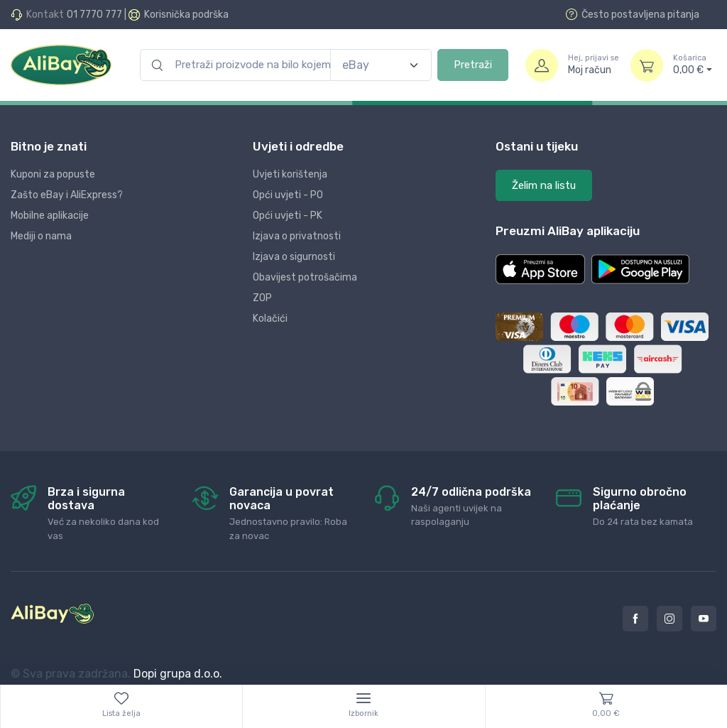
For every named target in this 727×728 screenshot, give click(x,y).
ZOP (262, 298)
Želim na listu (544, 185)
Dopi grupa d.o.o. (178, 674)
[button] (540, 269)
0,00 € (693, 65)
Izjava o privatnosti (297, 236)
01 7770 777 (94, 15)
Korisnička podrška (186, 15)
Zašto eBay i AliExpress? (67, 195)
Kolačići (270, 319)
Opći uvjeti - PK (288, 216)
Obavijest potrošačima (305, 277)
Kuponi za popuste (53, 174)
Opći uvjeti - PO (288, 195)
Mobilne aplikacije (50, 216)
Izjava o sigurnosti (294, 257)
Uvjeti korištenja (290, 174)
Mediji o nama (41, 236)
